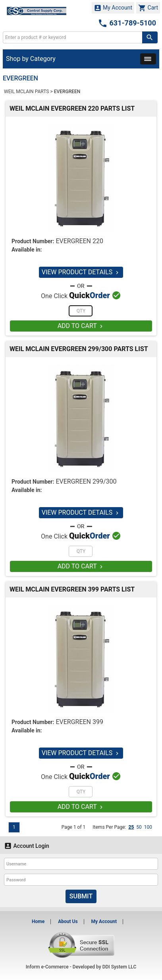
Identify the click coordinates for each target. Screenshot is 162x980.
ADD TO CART (81, 326)
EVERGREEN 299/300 (86, 481)
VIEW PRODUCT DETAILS (81, 272)
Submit (81, 896)
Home (38, 921)
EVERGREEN (67, 92)
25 (131, 827)
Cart (148, 8)
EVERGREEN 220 (79, 241)
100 (148, 827)
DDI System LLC (120, 967)
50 (139, 827)
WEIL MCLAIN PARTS (26, 92)
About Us (68, 921)
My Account (113, 8)
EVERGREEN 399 (79, 722)
